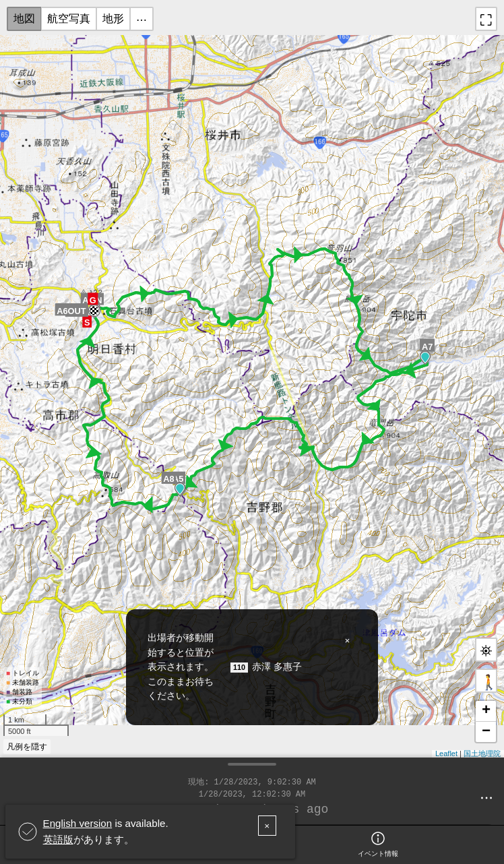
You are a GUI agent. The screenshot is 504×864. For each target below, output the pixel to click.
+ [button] (486, 711)
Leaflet (446, 753)
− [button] (486, 732)
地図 (24, 19)
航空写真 (69, 19)
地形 (113, 19)
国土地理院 (482, 753)
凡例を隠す (27, 747)
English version (78, 823)
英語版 (58, 839)
